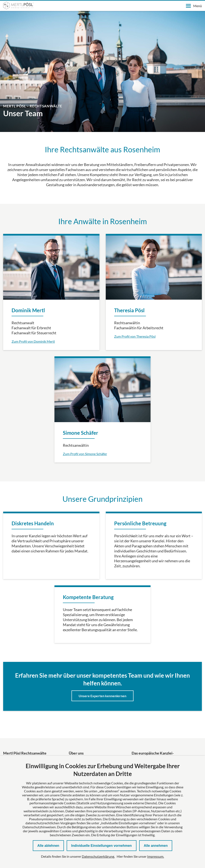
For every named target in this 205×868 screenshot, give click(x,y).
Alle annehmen (156, 846)
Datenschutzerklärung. (98, 856)
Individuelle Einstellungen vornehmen (102, 846)
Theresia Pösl (129, 310)
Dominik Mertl (28, 310)
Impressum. (156, 856)
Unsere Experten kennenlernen (102, 696)
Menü (194, 6)
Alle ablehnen (48, 846)
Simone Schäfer (81, 433)
